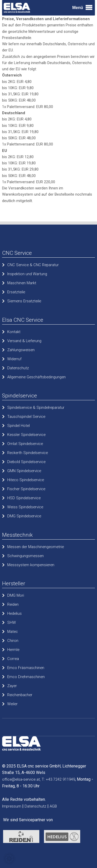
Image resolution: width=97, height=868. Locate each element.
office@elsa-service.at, (21, 779)
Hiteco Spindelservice (26, 480)
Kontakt (14, 332)
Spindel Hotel (18, 426)
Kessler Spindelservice (26, 435)
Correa (13, 659)
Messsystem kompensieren (31, 565)
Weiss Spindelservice (25, 507)
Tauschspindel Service (26, 417)
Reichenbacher (20, 695)
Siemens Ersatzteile (24, 301)
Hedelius (14, 613)
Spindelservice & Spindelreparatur (36, 408)
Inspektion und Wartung (27, 274)
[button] (9, 859)
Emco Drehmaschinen (26, 677)
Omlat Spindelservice (25, 444)
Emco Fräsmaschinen (26, 668)
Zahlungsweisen (21, 350)
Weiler (12, 704)
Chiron (13, 641)
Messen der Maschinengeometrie (36, 547)
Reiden (13, 604)
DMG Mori (16, 595)
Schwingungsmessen (25, 556)
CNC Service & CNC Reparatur (33, 265)
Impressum (12, 806)
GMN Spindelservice (24, 471)
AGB (53, 806)
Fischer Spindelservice (26, 489)
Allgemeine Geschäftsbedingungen (36, 377)
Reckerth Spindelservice (28, 453)
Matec (13, 632)
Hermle (13, 650)
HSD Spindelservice (24, 498)
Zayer (12, 686)
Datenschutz (18, 368)
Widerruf (14, 359)
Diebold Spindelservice (26, 462)
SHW (12, 623)
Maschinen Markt (22, 283)
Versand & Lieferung (24, 341)
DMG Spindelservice (24, 516)
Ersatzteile (16, 292)
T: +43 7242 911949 (58, 779)
